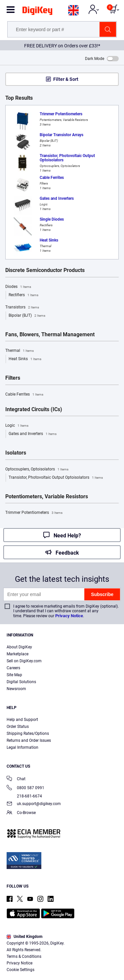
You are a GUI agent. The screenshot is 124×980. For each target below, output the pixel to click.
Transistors (22, 307)
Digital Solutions (21, 682)
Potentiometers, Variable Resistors (47, 497)
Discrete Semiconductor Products (45, 270)
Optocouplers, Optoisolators (37, 469)
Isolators (16, 453)
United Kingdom (24, 937)
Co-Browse (21, 813)
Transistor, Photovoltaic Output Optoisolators (56, 478)
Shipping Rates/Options (28, 734)
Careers (13, 668)
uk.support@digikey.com (34, 804)
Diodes (18, 287)
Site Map (14, 675)
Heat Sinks (25, 359)
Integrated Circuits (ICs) (34, 409)
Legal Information (22, 747)
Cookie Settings (21, 970)
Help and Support (22, 720)
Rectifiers (23, 295)
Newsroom (16, 689)
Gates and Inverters (33, 434)
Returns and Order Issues (29, 740)
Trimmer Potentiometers (34, 513)
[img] (37, 12)
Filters (13, 378)
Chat (16, 779)
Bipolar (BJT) (27, 316)
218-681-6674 (24, 796)
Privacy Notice (69, 616)
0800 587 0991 (25, 788)
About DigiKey (19, 647)
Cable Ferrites (24, 395)
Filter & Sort (66, 79)
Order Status (18, 727)
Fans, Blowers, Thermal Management (50, 335)
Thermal (20, 351)
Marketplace (18, 654)
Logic (17, 426)
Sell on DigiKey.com (24, 661)
